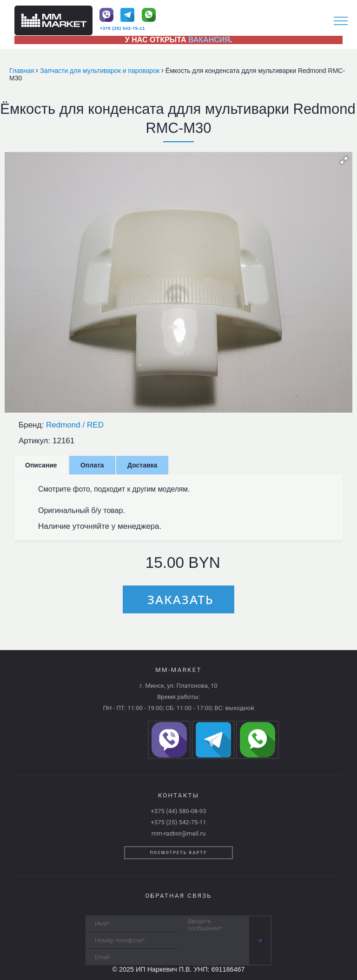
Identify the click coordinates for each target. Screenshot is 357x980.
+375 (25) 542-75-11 (122, 28)
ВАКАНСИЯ (209, 40)
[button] (344, 160)
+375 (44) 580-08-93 (178, 811)
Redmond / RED (75, 425)
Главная (23, 71)
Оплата (92, 465)
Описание (41, 465)
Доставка (142, 465)
